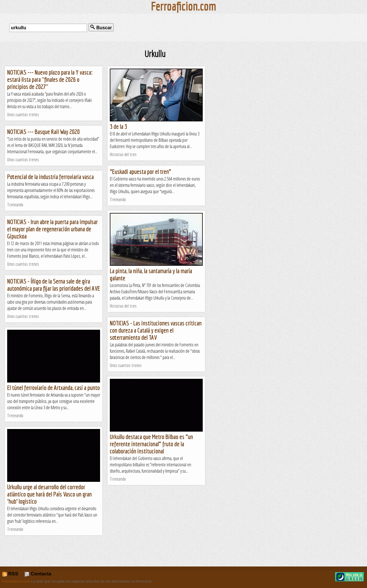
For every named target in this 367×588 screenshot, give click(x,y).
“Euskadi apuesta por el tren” (140, 171)
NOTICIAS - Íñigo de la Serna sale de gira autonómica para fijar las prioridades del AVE (54, 285)
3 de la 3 (118, 126)
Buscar (101, 27)
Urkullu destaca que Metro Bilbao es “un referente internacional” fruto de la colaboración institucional (151, 444)
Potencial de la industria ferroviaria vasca (50, 177)
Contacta (38, 574)
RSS (10, 574)
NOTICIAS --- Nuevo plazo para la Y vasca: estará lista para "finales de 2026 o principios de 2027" (50, 79)
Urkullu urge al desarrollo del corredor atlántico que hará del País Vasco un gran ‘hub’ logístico (49, 494)
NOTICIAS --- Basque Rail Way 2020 (43, 132)
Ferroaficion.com (16, 581)
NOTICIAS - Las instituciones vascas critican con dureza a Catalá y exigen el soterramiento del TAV (156, 330)
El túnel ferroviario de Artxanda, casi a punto (53, 388)
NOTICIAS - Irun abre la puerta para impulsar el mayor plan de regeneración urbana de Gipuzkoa (52, 229)
